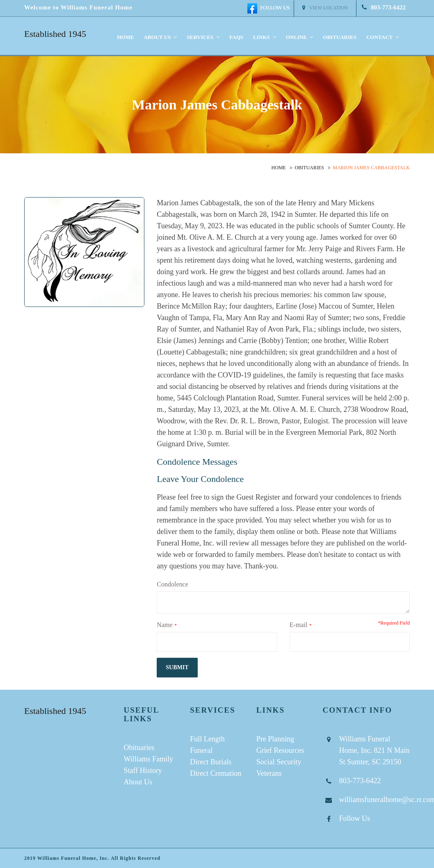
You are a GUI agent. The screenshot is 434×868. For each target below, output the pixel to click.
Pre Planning (275, 739)
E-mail (299, 625)
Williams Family (149, 759)
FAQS (236, 37)
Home (125, 37)
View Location (325, 8)
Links (265, 37)
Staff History (143, 770)
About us (160, 37)
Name (164, 625)
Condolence (172, 584)
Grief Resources (280, 750)
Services (203, 37)
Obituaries (340, 37)
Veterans (269, 773)
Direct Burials (211, 762)
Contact (383, 37)
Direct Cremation (216, 773)
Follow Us (354, 818)
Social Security (279, 762)
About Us (138, 782)
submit (177, 667)
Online (300, 37)
